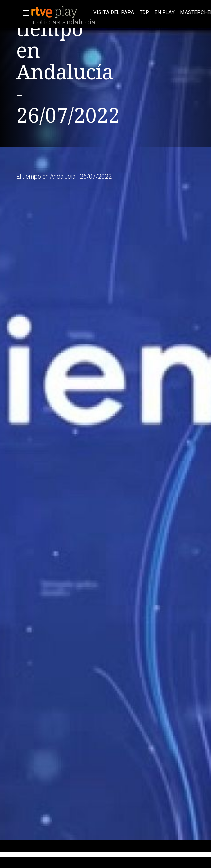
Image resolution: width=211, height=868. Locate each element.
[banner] (61, 12)
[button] (24, 13)
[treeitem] (114, 12)
